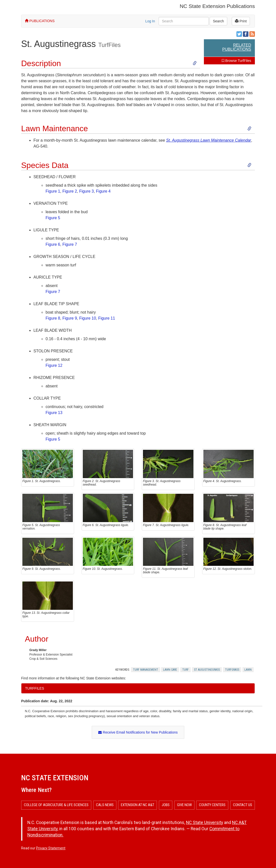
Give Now (184, 805)
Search (218, 21)
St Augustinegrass (207, 670)
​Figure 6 (53, 244)
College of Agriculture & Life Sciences (56, 805)
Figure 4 (103, 191)
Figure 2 (70, 191)
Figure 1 (53, 191)
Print (241, 21)
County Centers (212, 805)
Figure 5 (53, 439)
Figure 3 (86, 191)
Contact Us (243, 805)
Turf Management (146, 670)
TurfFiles (109, 45)
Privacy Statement (51, 848)
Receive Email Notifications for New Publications (138, 732)
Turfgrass (232, 670)
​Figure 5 (53, 218)
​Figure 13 (54, 413)
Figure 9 (70, 318)
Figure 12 (54, 365)
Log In (150, 21)
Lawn (248, 670)
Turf (185, 670)
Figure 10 (88, 318)
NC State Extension (55, 778)
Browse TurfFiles (236, 61)
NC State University (205, 823)
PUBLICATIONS (40, 21)
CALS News (105, 805)
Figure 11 (107, 318)
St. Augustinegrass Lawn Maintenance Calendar (209, 140)
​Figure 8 (53, 318)
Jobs (166, 805)
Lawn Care (170, 670)
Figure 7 (70, 244)
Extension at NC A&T (138, 805)
